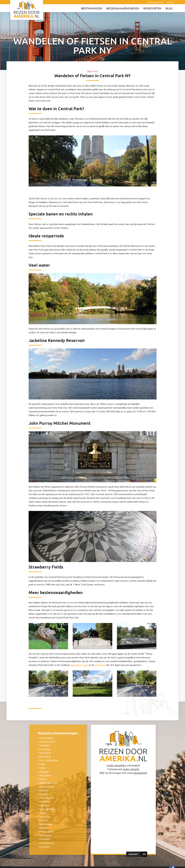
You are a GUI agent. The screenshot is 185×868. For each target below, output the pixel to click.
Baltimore (45, 835)
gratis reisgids (131, 769)
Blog (169, 8)
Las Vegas (45, 749)
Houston (45, 846)
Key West (45, 756)
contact (170, 2)
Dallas (43, 813)
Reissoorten (152, 8)
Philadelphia (47, 798)
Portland (45, 805)
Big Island (45, 775)
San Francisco (47, 741)
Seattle (44, 794)
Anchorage (46, 824)
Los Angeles (46, 738)
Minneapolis (47, 831)
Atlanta (44, 828)
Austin (43, 779)
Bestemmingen (92, 8)
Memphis (45, 839)
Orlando (44, 745)
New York (45, 753)
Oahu (43, 768)
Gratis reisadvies (116, 765)
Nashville (45, 801)
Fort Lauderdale (49, 760)
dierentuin (100, 665)
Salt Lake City (47, 809)
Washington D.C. (49, 783)
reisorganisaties (156, 2)
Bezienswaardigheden (123, 8)
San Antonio (47, 843)
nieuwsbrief (140, 773)
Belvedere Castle (79, 665)
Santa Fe (44, 816)
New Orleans (47, 786)
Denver (44, 820)
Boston (44, 790)
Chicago (44, 771)
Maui (42, 764)
